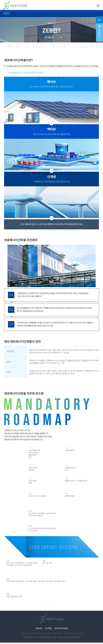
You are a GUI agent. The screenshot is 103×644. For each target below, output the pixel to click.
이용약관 (39, 630)
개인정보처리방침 (61, 630)
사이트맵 (48, 630)
